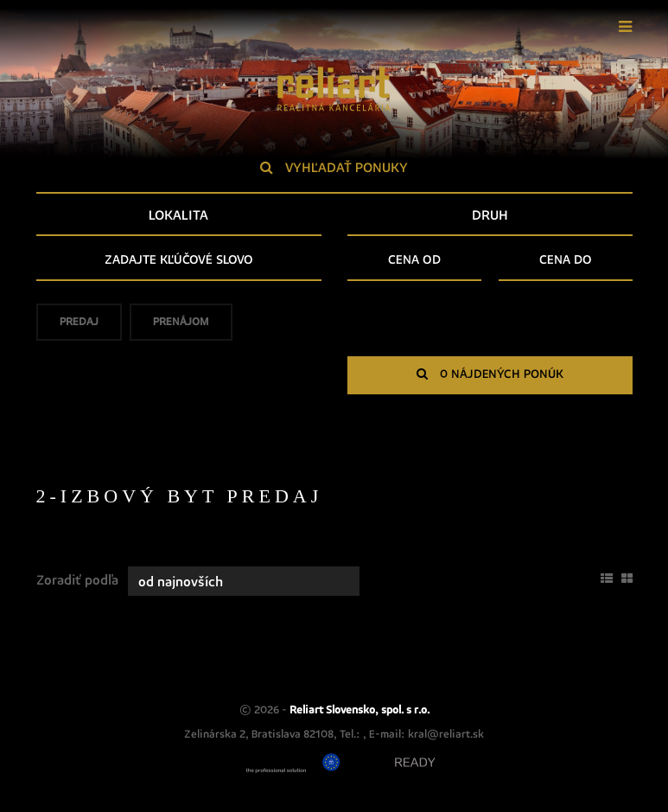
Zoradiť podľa (77, 580)
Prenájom (181, 327)
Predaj (79, 327)
